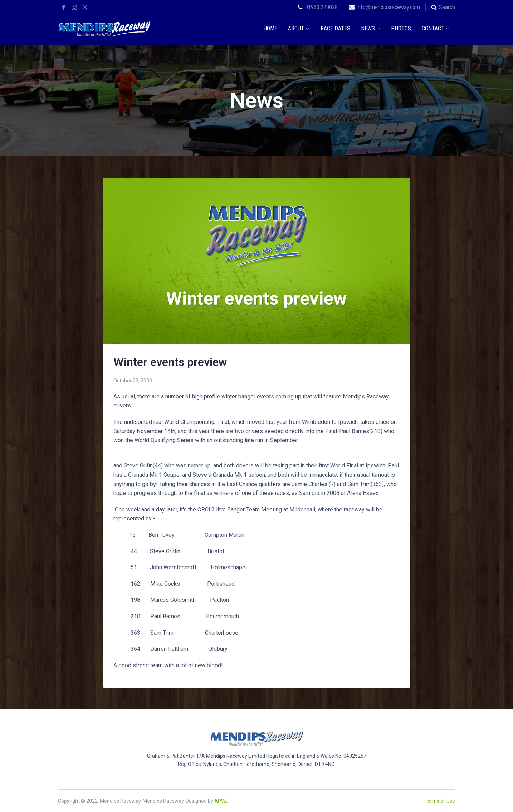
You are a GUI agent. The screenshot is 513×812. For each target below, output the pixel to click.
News (371, 28)
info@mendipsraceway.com (388, 7)
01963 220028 (321, 7)
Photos (401, 28)
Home (270, 28)
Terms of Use (440, 801)
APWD (221, 801)
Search (447, 7)
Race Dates (335, 28)
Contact (436, 28)
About (299, 28)
